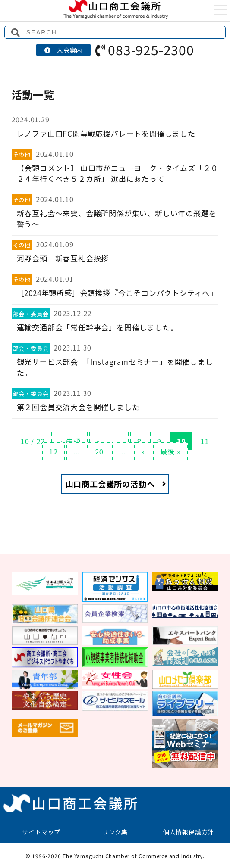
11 (205, 441)
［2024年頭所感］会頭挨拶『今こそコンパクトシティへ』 (117, 293)
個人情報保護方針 (189, 832)
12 (54, 451)
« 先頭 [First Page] (71, 441)
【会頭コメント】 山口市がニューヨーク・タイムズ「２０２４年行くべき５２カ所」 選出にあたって (118, 173)
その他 (22, 154)
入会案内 (63, 50)
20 (99, 451)
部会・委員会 (31, 314)
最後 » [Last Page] (170, 451)
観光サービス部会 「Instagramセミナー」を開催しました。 (115, 367)
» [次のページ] (143, 451)
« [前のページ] (98, 441)
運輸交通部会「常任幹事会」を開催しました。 (98, 327)
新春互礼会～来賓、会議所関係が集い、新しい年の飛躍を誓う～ (117, 218)
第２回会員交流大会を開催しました (78, 407)
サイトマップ (41, 832)
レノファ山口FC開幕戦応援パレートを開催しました (106, 133)
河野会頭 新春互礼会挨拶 (63, 258)
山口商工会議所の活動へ (110, 484)
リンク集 (115, 832)
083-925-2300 (145, 50)
